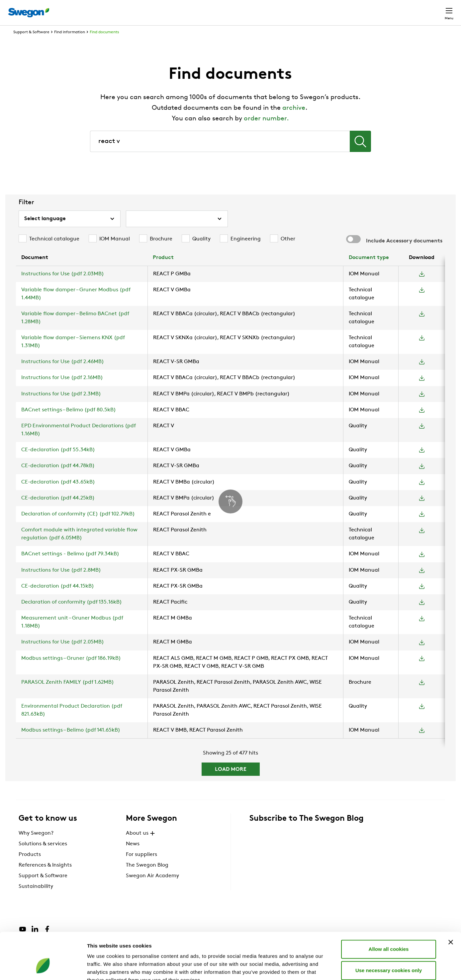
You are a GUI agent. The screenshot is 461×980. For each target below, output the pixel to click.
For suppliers (141, 867)
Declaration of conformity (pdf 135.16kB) (72, 615)
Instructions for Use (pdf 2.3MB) (61, 406)
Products (30, 867)
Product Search (284, 9)
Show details (349, 967)
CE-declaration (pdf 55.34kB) (58, 462)
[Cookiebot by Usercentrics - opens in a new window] (43, 967)
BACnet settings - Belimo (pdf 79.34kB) (70, 566)
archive (294, 120)
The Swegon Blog (147, 878)
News (133, 856)
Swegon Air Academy (152, 888)
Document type (369, 270)
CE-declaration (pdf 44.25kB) (58, 510)
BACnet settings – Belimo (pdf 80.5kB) (69, 422)
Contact (437, 9)
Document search (338, 9)
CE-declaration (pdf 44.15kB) (58, 599)
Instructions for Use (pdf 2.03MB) (63, 286)
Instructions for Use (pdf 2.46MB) (63, 374)
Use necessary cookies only (389, 930)
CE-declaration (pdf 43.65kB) (58, 494)
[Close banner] (451, 902)
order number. (266, 131)
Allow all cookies (389, 909)
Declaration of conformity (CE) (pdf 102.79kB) (78, 526)
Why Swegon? (36, 846)
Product (163, 270)
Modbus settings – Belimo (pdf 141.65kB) (71, 743)
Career (378, 9)
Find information (70, 45)
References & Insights (45, 878)
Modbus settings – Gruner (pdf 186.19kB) (71, 671)
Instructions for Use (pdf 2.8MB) (61, 583)
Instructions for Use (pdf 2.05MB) (63, 654)
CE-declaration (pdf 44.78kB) (58, 478)
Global (406, 9)
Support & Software (31, 45)
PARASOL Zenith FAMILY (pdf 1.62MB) (68, 695)
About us (141, 846)
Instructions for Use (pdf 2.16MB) (62, 390)
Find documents (104, 45)
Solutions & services (43, 856)
